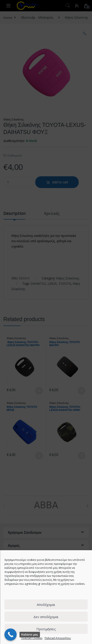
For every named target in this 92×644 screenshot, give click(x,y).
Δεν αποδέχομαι (46, 617)
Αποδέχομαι (46, 605)
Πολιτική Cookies (32, 638)
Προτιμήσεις (46, 629)
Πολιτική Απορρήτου (58, 638)
